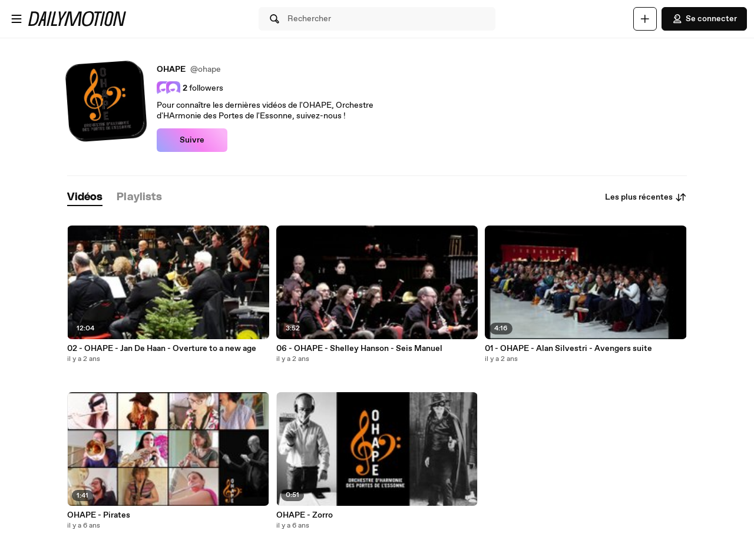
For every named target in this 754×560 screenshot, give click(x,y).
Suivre (192, 140)
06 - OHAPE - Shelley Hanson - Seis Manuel (359, 349)
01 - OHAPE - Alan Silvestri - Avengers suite (568, 349)
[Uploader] (645, 19)
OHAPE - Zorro (305, 515)
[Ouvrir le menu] (16, 19)
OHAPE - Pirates (99, 515)
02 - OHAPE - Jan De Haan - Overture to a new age (162, 349)
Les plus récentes (646, 197)
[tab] (85, 198)
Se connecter (704, 19)
